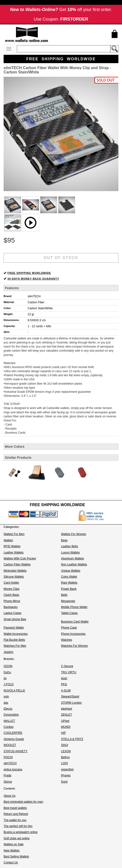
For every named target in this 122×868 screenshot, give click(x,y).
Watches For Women (74, 646)
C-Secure (67, 666)
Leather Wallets (14, 553)
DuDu (7, 672)
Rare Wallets (69, 583)
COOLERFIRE (13, 733)
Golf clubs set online (17, 838)
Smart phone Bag (15, 619)
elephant (67, 709)
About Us (9, 796)
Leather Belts (70, 546)
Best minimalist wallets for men (23, 802)
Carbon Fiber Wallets (17, 564)
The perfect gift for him (18, 826)
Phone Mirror (12, 601)
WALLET (9, 721)
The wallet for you (15, 820)
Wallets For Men (14, 534)
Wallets (8, 540)
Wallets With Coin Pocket (20, 558)
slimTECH (34, 296)
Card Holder (11, 583)
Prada (7, 775)
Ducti (64, 782)
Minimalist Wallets (15, 571)
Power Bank (69, 589)
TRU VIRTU (69, 672)
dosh (64, 678)
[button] (12, 134)
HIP (63, 733)
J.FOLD (9, 684)
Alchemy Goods (14, 739)
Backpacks (11, 607)
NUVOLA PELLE (14, 691)
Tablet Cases (69, 613)
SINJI (64, 745)
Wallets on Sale (14, 844)
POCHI (8, 757)
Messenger (68, 601)
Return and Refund (16, 814)
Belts (64, 595)
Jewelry (9, 652)
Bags (64, 540)
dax (6, 703)
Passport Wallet (14, 628)
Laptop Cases (12, 613)
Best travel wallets (15, 808)
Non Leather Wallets (74, 564)
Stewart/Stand (70, 697)
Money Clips (12, 589)
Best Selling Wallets (16, 857)
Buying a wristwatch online (21, 832)
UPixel (65, 721)
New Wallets (12, 851)
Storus (8, 782)
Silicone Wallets (14, 577)
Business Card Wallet (75, 622)
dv (5, 678)
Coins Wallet (69, 577)
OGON (8, 666)
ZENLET (67, 715)
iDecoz (8, 709)
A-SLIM (66, 691)
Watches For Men (15, 646)
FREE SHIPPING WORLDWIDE (29, 273)
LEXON (66, 751)
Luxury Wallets (70, 553)
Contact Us (11, 862)
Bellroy (65, 757)
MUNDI (66, 727)
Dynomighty (11, 715)
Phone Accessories (73, 634)
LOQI (64, 763)
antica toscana (13, 769)
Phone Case (69, 628)
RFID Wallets (12, 546)
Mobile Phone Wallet (74, 607)
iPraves (66, 775)
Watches (67, 640)
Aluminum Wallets (73, 558)
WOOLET (10, 745)
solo (6, 697)
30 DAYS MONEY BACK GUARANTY (33, 279)
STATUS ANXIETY (16, 751)
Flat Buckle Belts (14, 640)
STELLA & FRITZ (72, 739)
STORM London (71, 703)
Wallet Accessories (16, 634)
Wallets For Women (74, 534)
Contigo (9, 727)
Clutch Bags (11, 595)
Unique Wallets (71, 571)
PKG (64, 684)
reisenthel (67, 769)
